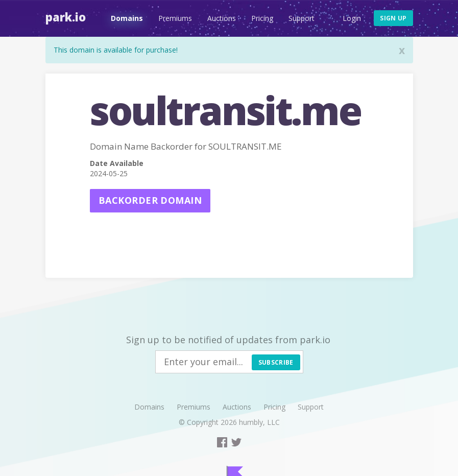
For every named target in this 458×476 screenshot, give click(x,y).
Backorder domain (150, 200)
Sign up (393, 18)
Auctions (222, 18)
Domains (127, 18)
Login (352, 18)
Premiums (175, 18)
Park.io (66, 17)
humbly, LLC (259, 422)
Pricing (262, 18)
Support (302, 18)
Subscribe (276, 362)
